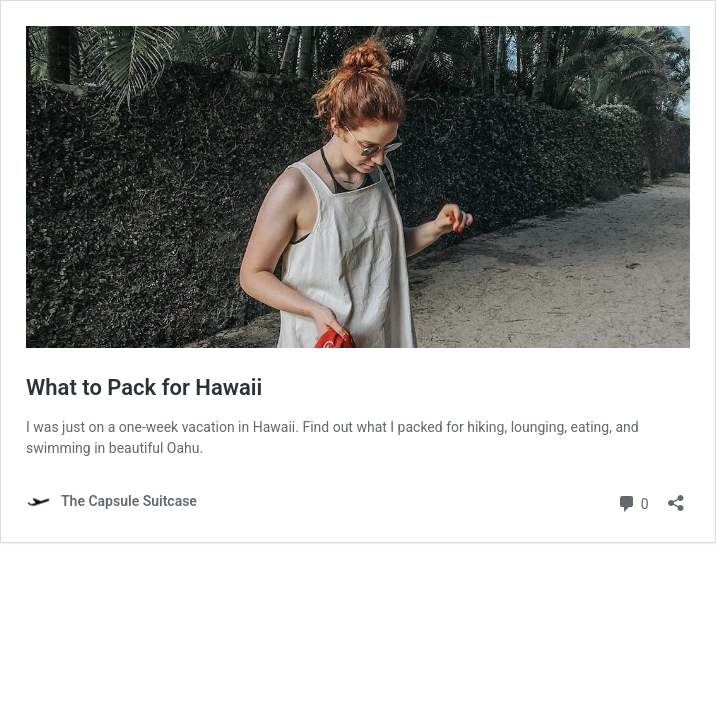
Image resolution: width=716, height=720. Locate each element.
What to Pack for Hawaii (144, 387)
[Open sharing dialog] (676, 496)
